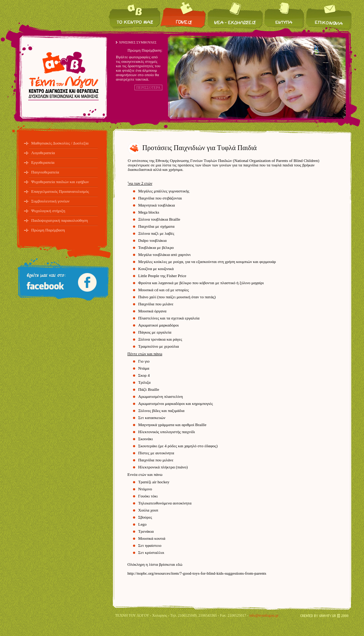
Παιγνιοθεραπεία (45, 172)
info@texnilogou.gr (264, 615)
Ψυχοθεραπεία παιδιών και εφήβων (60, 182)
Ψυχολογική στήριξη (48, 211)
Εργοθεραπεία (43, 162)
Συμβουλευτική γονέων (50, 201)
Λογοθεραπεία (43, 153)
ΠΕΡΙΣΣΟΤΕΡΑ (148, 87)
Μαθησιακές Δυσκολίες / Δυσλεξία (60, 143)
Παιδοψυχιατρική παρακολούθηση (60, 220)
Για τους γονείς (184, 15)
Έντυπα (284, 15)
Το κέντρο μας (134, 15)
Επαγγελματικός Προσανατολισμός (60, 191)
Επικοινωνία (328, 15)
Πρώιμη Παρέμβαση (48, 230)
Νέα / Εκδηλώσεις (235, 15)
